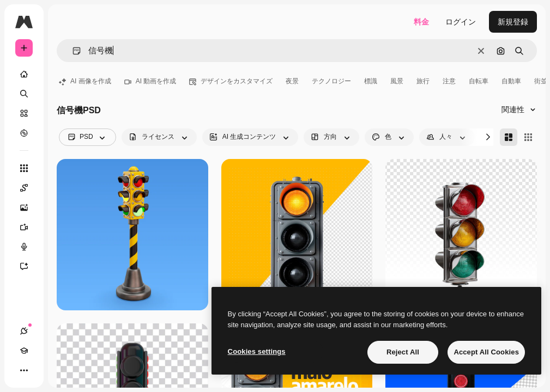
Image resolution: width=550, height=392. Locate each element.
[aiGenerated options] (250, 137)
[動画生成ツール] (29, 227)
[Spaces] (29, 188)
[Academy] (24, 351)
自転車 (479, 81)
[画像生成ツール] (29, 207)
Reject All (403, 352)
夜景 (292, 81)
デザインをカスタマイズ (231, 81)
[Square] (528, 137)
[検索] (24, 94)
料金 (421, 22)
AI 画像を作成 (85, 81)
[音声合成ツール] (29, 247)
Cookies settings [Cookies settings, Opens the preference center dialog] (257, 351)
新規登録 (513, 22)
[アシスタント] (29, 266)
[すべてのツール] (24, 168)
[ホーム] (24, 74)
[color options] (389, 137)
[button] (72, 51)
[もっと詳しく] (24, 133)
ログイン (461, 22)
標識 (371, 81)
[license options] (159, 137)
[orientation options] (331, 137)
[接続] (24, 331)
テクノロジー (331, 81)
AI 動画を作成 (150, 81)
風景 (397, 81)
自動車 (511, 81)
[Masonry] (509, 137)
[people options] (447, 137)
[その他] (24, 370)
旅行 (423, 81)
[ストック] (24, 113)
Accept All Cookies (486, 352)
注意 (449, 81)
